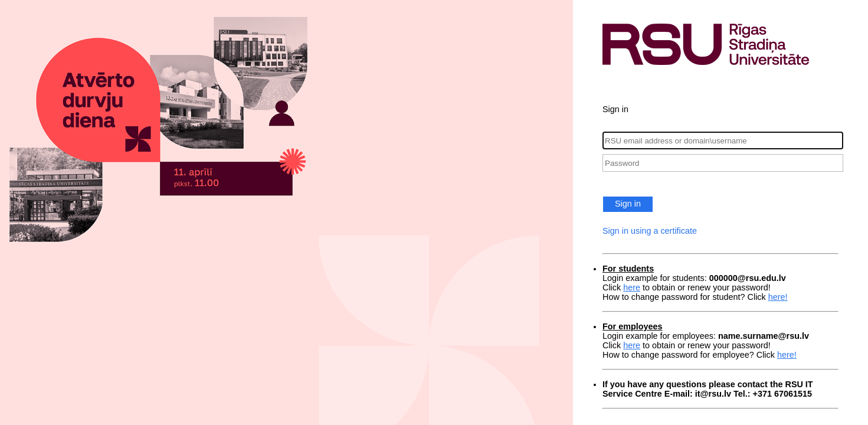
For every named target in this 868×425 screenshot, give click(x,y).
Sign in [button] (628, 204)
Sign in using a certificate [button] (650, 231)
